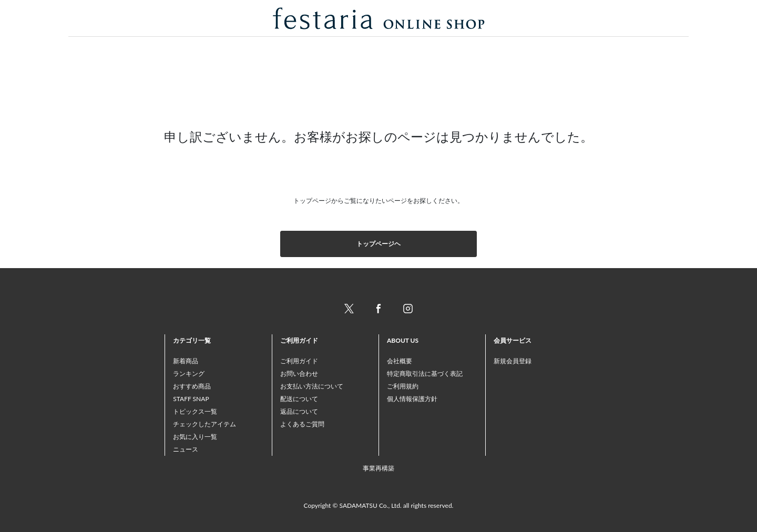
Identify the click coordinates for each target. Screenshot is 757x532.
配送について (299, 399)
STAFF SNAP (191, 399)
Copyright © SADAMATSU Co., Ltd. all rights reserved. (379, 505)
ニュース (186, 449)
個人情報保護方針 (412, 399)
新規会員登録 (513, 361)
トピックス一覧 (195, 411)
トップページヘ (378, 244)
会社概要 (400, 361)
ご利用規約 (403, 386)
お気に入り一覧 (195, 437)
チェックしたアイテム (204, 424)
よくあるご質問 (302, 424)
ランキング (189, 374)
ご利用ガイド (299, 361)
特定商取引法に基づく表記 (425, 374)
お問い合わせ (299, 374)
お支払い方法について (312, 386)
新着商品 (186, 361)
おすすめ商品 (192, 386)
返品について (299, 411)
